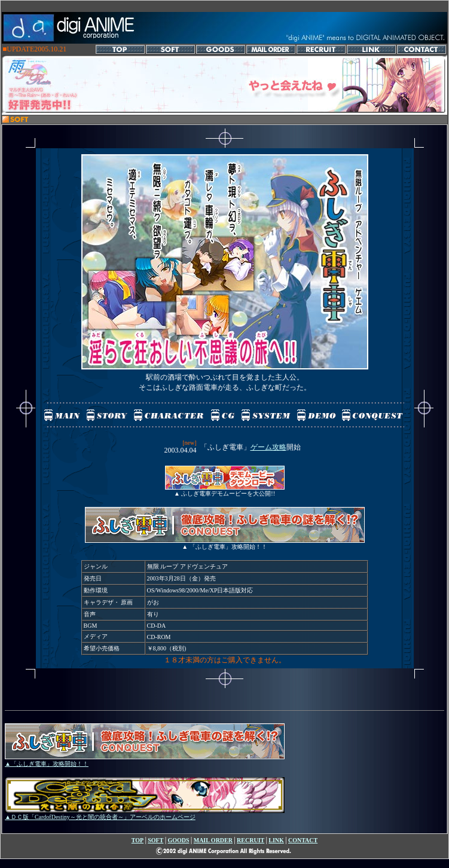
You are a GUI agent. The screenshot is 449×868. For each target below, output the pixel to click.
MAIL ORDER (213, 840)
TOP (138, 840)
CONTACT (303, 840)
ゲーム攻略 (268, 447)
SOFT (155, 840)
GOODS (178, 840)
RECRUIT (251, 840)
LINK (276, 840)
